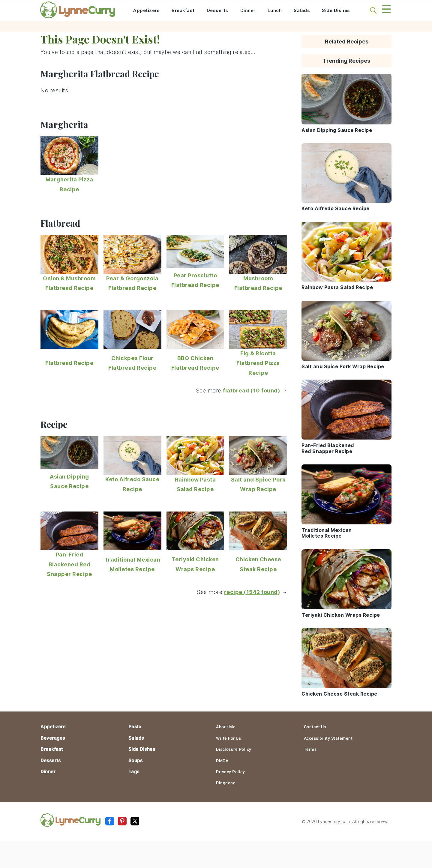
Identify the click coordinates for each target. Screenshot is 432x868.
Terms (310, 749)
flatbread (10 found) (251, 391)
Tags (134, 772)
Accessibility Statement (328, 738)
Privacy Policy (230, 772)
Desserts (217, 10)
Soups (136, 761)
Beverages (53, 738)
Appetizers (146, 10)
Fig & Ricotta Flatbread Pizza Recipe (258, 363)
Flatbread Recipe (69, 363)
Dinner (248, 10)
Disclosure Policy (234, 749)
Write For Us (228, 738)
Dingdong (226, 783)
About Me (226, 727)
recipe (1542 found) (252, 592)
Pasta (135, 727)
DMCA (222, 761)
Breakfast (183, 10)
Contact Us (315, 727)
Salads (302, 10)
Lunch (275, 10)
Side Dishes (336, 10)
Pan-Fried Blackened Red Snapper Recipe (69, 564)
